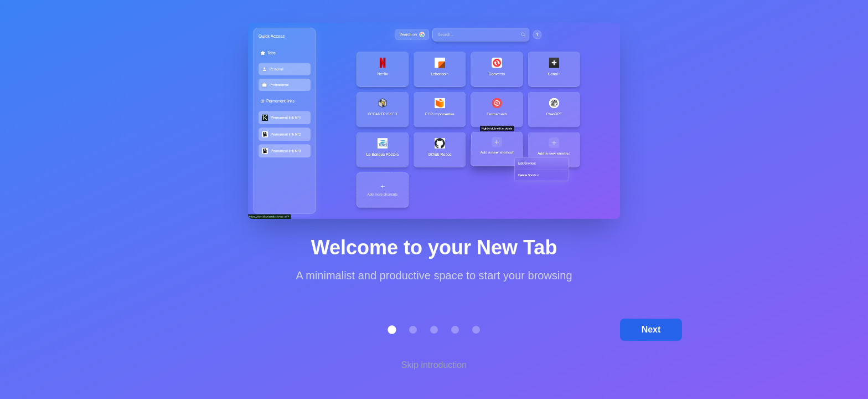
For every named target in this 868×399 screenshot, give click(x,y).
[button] (392, 329)
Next (651, 329)
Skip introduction (434, 365)
